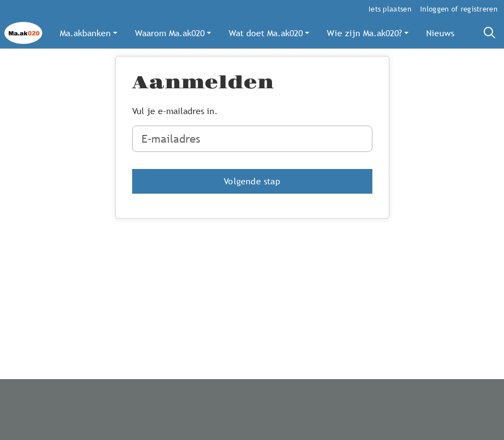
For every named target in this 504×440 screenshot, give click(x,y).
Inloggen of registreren (459, 9)
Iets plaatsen (390, 9)
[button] (89, 33)
